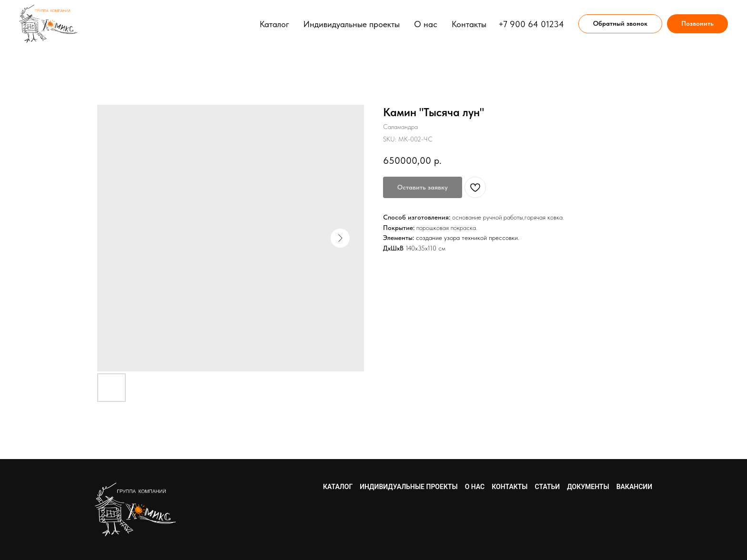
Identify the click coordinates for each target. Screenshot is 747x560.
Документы (588, 487)
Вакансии (634, 487)
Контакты (469, 24)
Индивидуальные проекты (352, 24)
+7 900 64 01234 (531, 24)
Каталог (274, 24)
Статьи (548, 487)
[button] (620, 24)
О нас (426, 24)
